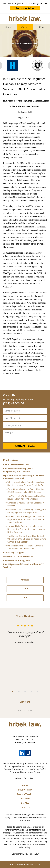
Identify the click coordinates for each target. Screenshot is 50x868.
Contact (25, 27)
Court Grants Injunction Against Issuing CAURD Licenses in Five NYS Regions (26, 491)
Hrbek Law (34, 854)
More (42, 27)
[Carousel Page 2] (19, 691)
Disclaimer (25, 799)
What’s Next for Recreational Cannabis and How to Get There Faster (25, 547)
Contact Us (9, 395)
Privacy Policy (25, 790)
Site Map (25, 803)
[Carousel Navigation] (25, 691)
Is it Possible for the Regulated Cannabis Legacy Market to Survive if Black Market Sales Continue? (26, 519)
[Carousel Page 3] (25, 691)
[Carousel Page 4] (31, 691)
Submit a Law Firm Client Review (25, 711)
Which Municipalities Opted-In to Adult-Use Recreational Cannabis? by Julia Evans (27, 484)
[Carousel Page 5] (37, 691)
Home (8, 27)
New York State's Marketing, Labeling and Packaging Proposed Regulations (27, 511)
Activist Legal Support (14, 553)
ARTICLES (25, 580)
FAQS (25, 598)
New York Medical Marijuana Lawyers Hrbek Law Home (25, 18)
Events (25, 589)
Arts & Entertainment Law (16, 465)
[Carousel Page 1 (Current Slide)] (13, 691)
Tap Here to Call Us (25, 8)
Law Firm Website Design (25, 865)
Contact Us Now (25, 446)
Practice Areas (11, 460)
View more (25, 702)
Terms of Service (25, 794)
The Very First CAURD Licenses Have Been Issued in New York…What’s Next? (27, 497)
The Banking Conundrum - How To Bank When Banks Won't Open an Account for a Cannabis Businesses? (27, 539)
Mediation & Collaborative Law (18, 556)
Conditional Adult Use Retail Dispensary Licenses (26, 504)
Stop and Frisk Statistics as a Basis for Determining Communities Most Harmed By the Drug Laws (26, 529)
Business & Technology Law (17, 560)
